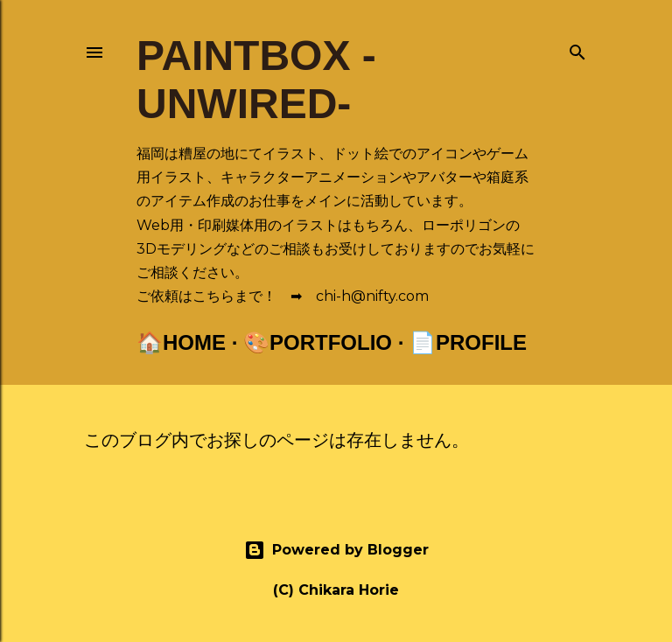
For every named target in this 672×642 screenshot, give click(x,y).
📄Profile (468, 342)
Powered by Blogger (336, 550)
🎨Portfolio (318, 342)
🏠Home (181, 342)
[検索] (577, 49)
